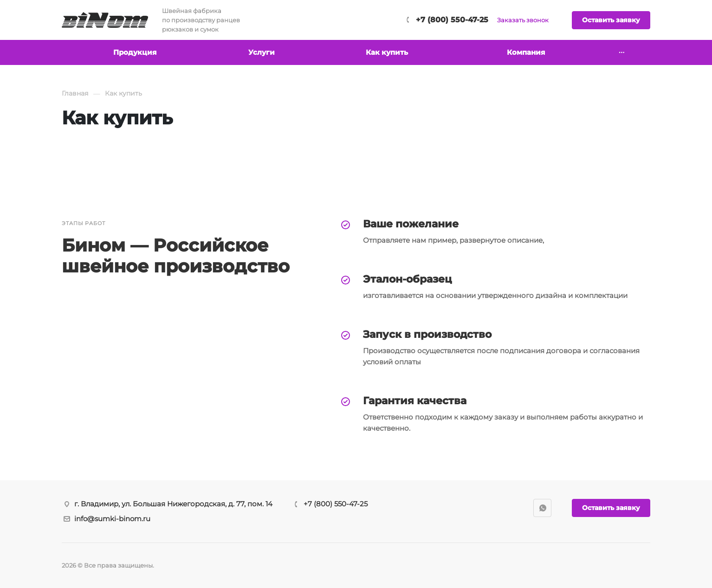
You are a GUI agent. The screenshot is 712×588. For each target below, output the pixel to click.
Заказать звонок (523, 20)
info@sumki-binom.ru (112, 519)
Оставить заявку (611, 20)
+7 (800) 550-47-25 (452, 20)
